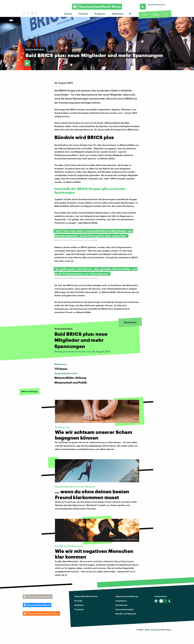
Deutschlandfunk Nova (86, 596)
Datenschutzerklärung (127, 596)
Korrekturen (121, 605)
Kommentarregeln (125, 609)
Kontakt (78, 601)
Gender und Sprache (126, 614)
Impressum (121, 601)
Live (145, 15)
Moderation (118, 14)
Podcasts (83, 14)
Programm (100, 14)
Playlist (156, 15)
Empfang (79, 605)
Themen (68, 14)
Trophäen (79, 609)
